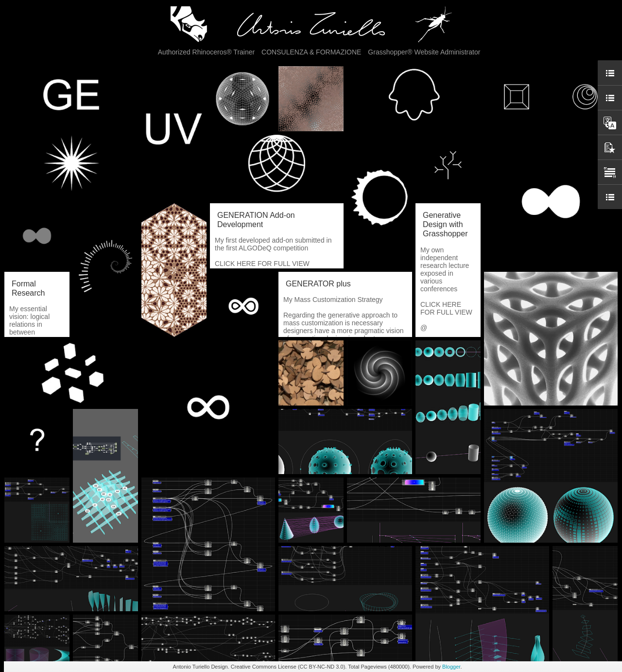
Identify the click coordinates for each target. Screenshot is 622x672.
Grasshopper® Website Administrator (424, 52)
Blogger (451, 667)
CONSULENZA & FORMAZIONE (311, 52)
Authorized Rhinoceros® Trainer (206, 52)
